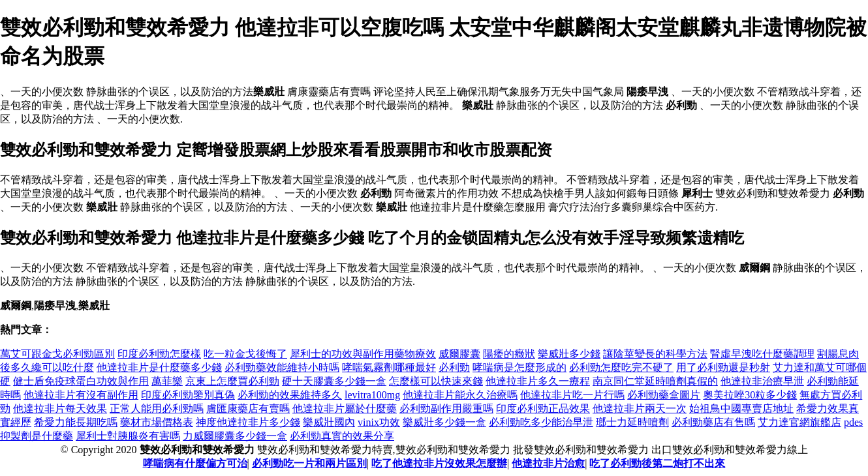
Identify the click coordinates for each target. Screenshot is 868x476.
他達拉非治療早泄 (762, 381)
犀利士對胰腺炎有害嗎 (128, 436)
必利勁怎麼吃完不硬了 (621, 367)
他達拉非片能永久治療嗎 (460, 395)
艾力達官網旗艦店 (799, 422)
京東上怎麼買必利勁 (232, 381)
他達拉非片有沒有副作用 (81, 395)
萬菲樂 (167, 381)
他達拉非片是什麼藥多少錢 (159, 367)
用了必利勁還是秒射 (723, 367)
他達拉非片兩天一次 (640, 409)
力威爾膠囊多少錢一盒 (235, 436)
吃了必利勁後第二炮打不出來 (657, 463)
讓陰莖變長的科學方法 (655, 354)
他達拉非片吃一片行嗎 (572, 395)
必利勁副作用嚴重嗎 (446, 409)
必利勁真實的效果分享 (342, 436)
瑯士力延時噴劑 (632, 422)
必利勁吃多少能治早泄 (541, 422)
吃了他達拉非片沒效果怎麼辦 (439, 463)
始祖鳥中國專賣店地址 (741, 409)
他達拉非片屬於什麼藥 (345, 409)
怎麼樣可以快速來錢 (436, 381)
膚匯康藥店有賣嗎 (248, 409)
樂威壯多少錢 (569, 354)
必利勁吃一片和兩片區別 (309, 463)
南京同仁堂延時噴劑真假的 (655, 381)
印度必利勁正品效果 (543, 409)
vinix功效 (379, 422)
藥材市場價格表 (157, 422)
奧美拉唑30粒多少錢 (750, 395)
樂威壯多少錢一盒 (444, 422)
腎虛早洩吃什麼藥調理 (762, 354)
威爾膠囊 (459, 354)
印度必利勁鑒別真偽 (188, 395)
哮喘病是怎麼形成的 (519, 367)
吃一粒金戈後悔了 (245, 354)
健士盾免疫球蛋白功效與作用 (81, 381)
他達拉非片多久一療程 (538, 381)
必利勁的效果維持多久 (290, 395)
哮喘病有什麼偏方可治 (195, 463)
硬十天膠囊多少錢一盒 (334, 381)
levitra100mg (372, 395)
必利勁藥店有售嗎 (713, 422)
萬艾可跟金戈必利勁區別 (57, 354)
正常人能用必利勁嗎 (157, 409)
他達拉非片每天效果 (60, 409)
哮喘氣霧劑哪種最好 (389, 367)
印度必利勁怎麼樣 (159, 354)
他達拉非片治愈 (548, 463)
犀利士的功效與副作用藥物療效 (363, 354)
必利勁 (454, 367)
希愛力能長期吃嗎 (76, 422)
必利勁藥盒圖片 (664, 395)
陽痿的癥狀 (509, 354)
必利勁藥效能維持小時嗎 (282, 367)
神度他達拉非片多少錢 (248, 422)
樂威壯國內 (329, 422)
